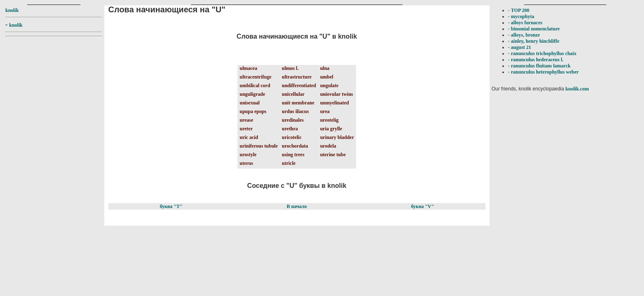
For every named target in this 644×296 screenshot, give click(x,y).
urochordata (295, 146)
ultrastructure (297, 77)
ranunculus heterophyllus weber (545, 72)
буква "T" (171, 206)
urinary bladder (337, 137)
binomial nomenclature (535, 29)
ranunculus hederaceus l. (537, 60)
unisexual (250, 103)
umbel (327, 77)
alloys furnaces (527, 23)
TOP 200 (520, 10)
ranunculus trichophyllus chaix (544, 53)
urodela (328, 146)
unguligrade (252, 94)
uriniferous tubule (259, 146)
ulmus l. (290, 68)
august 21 (521, 47)
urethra (290, 129)
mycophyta (523, 16)
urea (325, 111)
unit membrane (298, 103)
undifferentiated (299, 86)
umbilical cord (255, 86)
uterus (246, 163)
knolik (12, 10)
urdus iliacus (295, 111)
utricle (289, 163)
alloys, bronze (525, 35)
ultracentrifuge (255, 77)
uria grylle (331, 129)
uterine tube (333, 155)
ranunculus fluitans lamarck (541, 66)
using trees (293, 155)
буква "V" (423, 206)
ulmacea (248, 68)
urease (246, 120)
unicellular (293, 94)
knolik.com (577, 89)
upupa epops (253, 111)
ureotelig (329, 120)
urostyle (248, 155)
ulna (325, 68)
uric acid (249, 137)
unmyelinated (334, 103)
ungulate (329, 86)
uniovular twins (336, 94)
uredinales (293, 120)
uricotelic (292, 137)
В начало (297, 206)
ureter (246, 129)
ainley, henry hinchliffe (535, 41)
